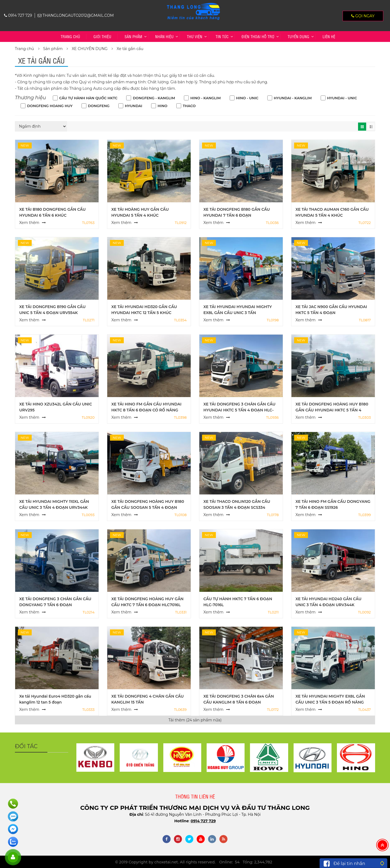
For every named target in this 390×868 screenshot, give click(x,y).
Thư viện (195, 36)
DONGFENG (99, 106)
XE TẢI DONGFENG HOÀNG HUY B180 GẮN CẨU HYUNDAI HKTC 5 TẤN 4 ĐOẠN (332, 410)
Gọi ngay (363, 16)
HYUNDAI (134, 106)
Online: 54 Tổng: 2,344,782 (246, 862)
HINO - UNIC (247, 98)
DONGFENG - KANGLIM (154, 98)
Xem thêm (29, 223)
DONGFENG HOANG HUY (50, 106)
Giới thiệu (102, 36)
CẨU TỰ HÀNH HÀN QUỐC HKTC (88, 98)
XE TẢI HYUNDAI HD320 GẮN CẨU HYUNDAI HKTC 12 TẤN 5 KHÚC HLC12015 (144, 313)
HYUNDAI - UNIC (342, 98)
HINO (162, 106)
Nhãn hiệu (164, 36)
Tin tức (222, 36)
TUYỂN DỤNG (298, 36)
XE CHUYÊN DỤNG (90, 49)
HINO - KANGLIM (206, 98)
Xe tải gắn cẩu (130, 49)
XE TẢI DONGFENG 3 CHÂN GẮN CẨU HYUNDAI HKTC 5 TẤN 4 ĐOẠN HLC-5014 (239, 410)
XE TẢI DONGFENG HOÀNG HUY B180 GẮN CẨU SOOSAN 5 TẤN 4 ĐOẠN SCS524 (148, 507)
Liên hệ (329, 36)
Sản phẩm (133, 36)
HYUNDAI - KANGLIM (293, 98)
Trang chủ (70, 36)
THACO (189, 106)
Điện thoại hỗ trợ (258, 36)
